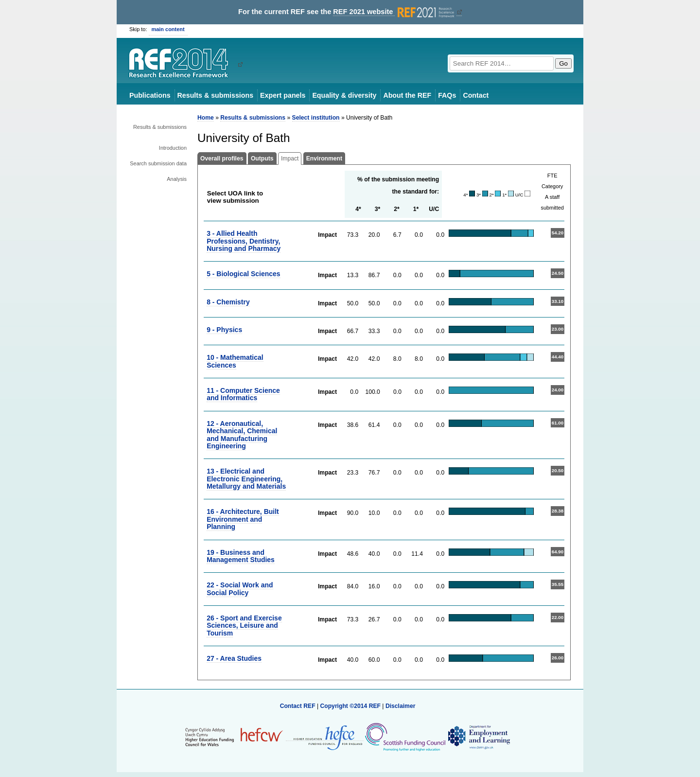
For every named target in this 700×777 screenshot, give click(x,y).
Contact (476, 95)
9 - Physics (224, 330)
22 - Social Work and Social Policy (240, 589)
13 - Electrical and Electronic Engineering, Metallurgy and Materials (246, 479)
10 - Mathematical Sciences (235, 361)
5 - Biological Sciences (243, 274)
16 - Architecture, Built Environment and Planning (243, 519)
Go (563, 63)
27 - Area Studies (234, 658)
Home (206, 118)
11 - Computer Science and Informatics (243, 394)
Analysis (177, 179)
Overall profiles (222, 159)
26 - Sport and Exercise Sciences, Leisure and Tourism (244, 626)
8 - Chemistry (228, 302)
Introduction (173, 148)
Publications (150, 95)
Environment (324, 159)
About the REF (407, 95)
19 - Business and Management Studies (241, 556)
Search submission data (158, 163)
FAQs (447, 95)
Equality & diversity (344, 95)
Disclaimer (401, 706)
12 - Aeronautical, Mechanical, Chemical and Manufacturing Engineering (242, 435)
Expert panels (283, 95)
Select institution (316, 118)
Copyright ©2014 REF (351, 706)
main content (168, 29)
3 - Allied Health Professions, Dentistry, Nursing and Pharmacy (244, 241)
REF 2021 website (394, 12)
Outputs (262, 159)
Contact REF (298, 706)
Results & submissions (215, 95)
